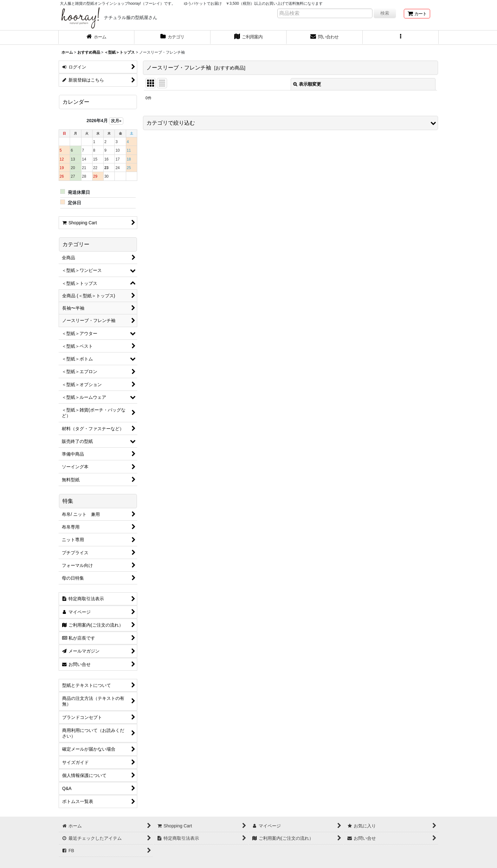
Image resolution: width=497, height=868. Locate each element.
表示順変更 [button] (307, 84)
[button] (401, 37)
